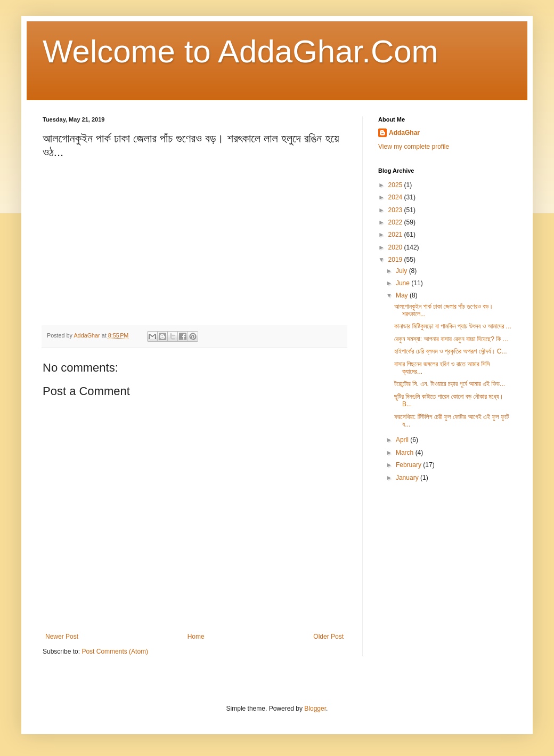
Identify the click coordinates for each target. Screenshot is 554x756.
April (403, 440)
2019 (396, 260)
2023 (396, 210)
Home (196, 637)
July (402, 271)
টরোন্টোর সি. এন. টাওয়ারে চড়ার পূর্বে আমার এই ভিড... (450, 384)
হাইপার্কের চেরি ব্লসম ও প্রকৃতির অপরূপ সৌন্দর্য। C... (451, 351)
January (408, 478)
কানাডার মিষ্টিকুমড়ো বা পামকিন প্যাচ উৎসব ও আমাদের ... (453, 326)
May (403, 295)
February (409, 465)
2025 (396, 185)
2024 (396, 197)
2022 (396, 222)
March (406, 453)
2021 (396, 235)
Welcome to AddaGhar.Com (241, 51)
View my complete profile (414, 147)
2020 (396, 247)
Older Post (328, 637)
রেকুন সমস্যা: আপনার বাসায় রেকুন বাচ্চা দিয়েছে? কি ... (451, 339)
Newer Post (62, 637)
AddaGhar (404, 133)
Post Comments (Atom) (115, 652)
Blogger (315, 709)
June (404, 283)
